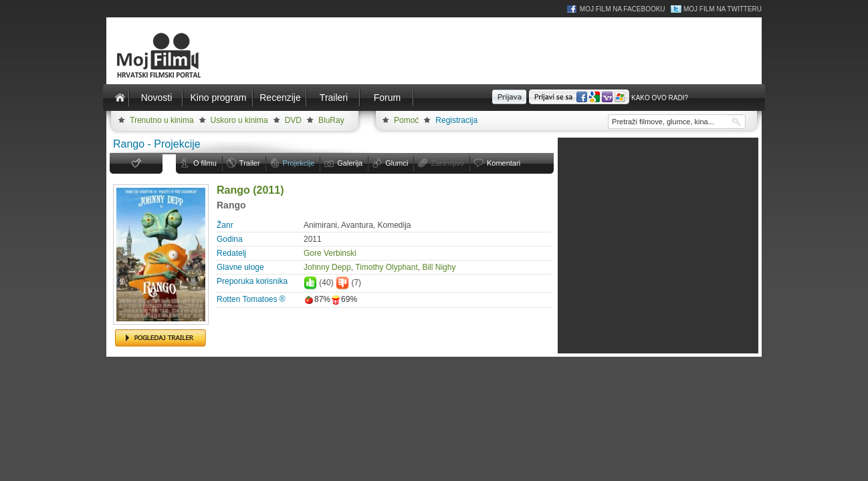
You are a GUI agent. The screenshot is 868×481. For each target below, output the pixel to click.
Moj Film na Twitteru (723, 9)
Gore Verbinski (330, 253)
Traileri (334, 98)
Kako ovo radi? (660, 98)
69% (344, 299)
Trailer (250, 163)
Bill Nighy (439, 267)
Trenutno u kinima (162, 120)
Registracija (456, 120)
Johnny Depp (327, 267)
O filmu (205, 163)
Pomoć (406, 120)
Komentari (504, 163)
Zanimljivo (447, 163)
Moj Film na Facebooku (623, 9)
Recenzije (280, 98)
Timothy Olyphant (387, 267)
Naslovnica (120, 98)
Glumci (397, 163)
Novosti (157, 98)
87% (317, 299)
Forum (387, 98)
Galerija (350, 163)
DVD (293, 120)
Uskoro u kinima (239, 120)
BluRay (331, 120)
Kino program (218, 98)
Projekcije (299, 163)
